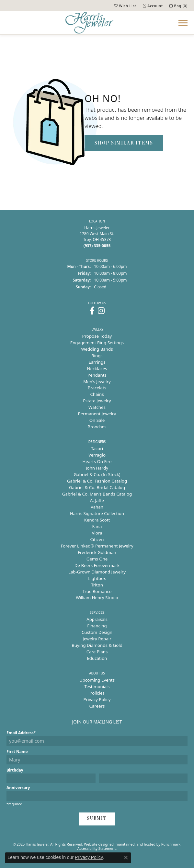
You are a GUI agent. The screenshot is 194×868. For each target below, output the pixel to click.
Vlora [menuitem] (97, 533)
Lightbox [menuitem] (97, 578)
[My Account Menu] (153, 6)
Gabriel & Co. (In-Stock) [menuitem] (97, 474)
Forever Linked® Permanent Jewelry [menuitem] (97, 546)
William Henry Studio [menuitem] (97, 598)
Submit (97, 818)
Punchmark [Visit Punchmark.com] (171, 844)
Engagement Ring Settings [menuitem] (97, 343)
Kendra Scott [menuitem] (97, 520)
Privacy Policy (89, 857)
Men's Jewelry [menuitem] (97, 382)
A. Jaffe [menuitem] (97, 500)
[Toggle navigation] (183, 23)
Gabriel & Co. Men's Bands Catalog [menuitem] (97, 494)
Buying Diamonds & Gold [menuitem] (97, 645)
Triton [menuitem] (97, 585)
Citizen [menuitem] (97, 539)
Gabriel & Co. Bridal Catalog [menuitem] (97, 487)
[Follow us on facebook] (92, 311)
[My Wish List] (125, 6)
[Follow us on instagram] (101, 311)
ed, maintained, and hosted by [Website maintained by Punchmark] (135, 844)
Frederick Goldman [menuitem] (97, 552)
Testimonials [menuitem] (97, 686)
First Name (17, 752)
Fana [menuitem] (97, 526)
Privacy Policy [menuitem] (97, 699)
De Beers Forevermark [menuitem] (97, 565)
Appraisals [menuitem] (97, 619)
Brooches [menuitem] (97, 427)
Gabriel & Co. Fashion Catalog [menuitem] (97, 481)
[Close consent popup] (126, 858)
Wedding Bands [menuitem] (97, 349)
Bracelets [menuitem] (97, 388)
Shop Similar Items (124, 143)
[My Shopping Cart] (178, 6)
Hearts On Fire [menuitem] (97, 461)
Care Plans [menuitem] (97, 652)
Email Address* (21, 733)
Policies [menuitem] (97, 693)
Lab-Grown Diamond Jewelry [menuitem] (97, 572)
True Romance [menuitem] (97, 591)
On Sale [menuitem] (97, 420)
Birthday (15, 770)
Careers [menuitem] (97, 706)
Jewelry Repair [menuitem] (97, 639)
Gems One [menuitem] (97, 559)
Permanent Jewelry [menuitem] (97, 414)
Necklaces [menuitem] (97, 369)
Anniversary (18, 788)
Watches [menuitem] (97, 407)
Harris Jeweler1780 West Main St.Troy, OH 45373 (97, 237)
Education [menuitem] (97, 658)
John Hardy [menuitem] (97, 468)
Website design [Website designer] (97, 844)
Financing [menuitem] (97, 626)
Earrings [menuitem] (97, 362)
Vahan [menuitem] (97, 507)
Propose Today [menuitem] (97, 336)
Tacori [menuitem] (97, 448)
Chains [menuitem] (97, 394)
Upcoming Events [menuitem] (97, 680)
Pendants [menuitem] (97, 375)
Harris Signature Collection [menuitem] (97, 513)
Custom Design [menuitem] (97, 632)
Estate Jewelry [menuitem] (97, 401)
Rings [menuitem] (97, 356)
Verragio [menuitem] (97, 455)
